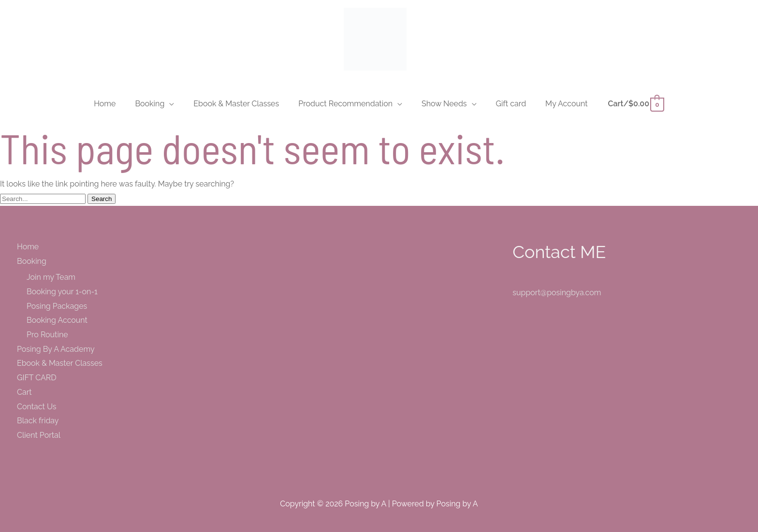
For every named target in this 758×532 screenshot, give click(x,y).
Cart (24, 392)
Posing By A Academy (56, 349)
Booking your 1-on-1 (62, 292)
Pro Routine (47, 335)
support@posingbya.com (557, 293)
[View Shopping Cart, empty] (636, 104)
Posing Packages (57, 306)
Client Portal (39, 435)
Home (28, 247)
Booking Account (57, 320)
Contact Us (37, 407)
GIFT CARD (37, 378)
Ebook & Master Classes (60, 363)
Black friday (38, 421)
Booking (32, 261)
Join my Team (51, 277)
